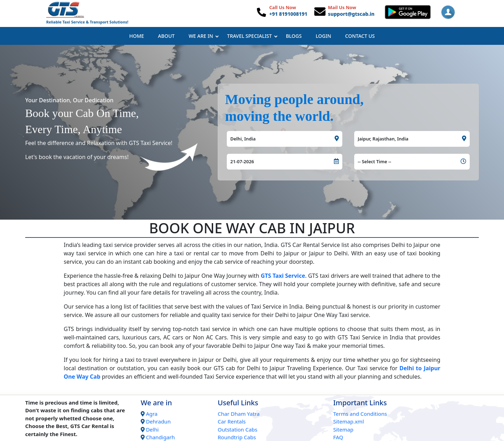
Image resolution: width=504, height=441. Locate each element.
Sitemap (343, 429)
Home (136, 36)
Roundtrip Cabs (237, 437)
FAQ (338, 437)
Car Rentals (232, 421)
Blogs (294, 36)
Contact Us (360, 36)
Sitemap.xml (349, 421)
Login (323, 36)
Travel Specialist (252, 36)
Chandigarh (160, 437)
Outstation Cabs (237, 429)
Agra (152, 414)
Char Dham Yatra (239, 414)
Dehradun (158, 421)
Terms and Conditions (360, 414)
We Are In (204, 36)
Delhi (152, 429)
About (166, 36)
